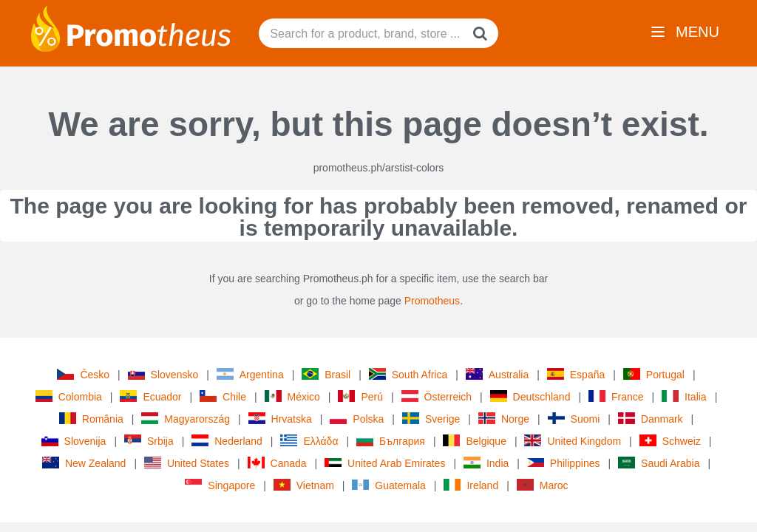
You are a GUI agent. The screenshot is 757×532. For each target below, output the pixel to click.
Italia (684, 396)
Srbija (149, 441)
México (292, 396)
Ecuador (150, 396)
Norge (504, 419)
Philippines (564, 463)
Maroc (543, 485)
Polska (357, 419)
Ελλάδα (309, 441)
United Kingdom (573, 441)
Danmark (651, 419)
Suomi (574, 419)
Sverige (431, 419)
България (391, 441)
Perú (360, 396)
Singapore (220, 485)
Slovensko (163, 374)
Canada (277, 463)
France (616, 396)
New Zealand (84, 463)
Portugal (654, 374)
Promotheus (432, 301)
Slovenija (74, 441)
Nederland (227, 441)
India (486, 463)
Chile (223, 396)
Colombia (69, 396)
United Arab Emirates (385, 463)
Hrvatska (280, 419)
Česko (83, 374)
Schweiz (670, 441)
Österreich (437, 396)
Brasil (326, 374)
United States (187, 463)
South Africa (408, 374)
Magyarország (186, 419)
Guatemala (388, 485)
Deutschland (530, 396)
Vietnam (304, 485)
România (91, 419)
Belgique (475, 441)
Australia (497, 374)
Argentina (250, 374)
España (576, 374)
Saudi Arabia (659, 463)
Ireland (471, 485)
